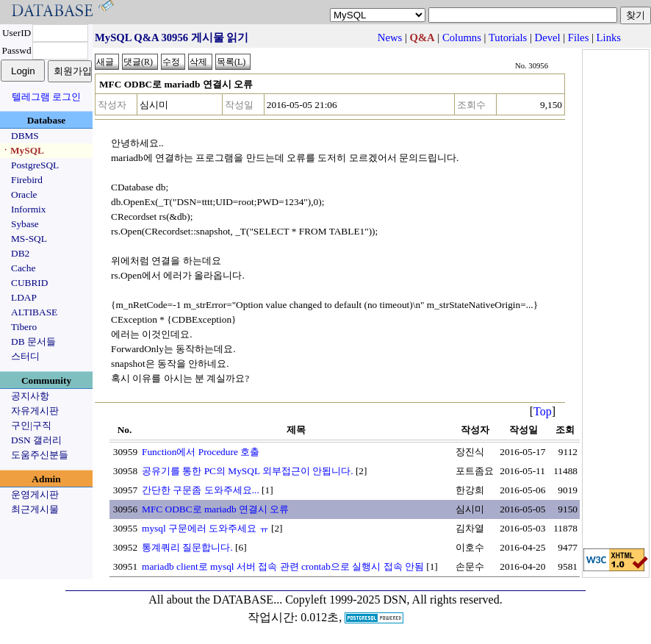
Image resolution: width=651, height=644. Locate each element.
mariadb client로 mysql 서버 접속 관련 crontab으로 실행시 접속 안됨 (283, 566)
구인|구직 (31, 425)
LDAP (24, 297)
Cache (23, 268)
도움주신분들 (40, 455)
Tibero (24, 327)
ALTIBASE (34, 312)
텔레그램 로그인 (46, 97)
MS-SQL (29, 239)
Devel (548, 37)
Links (609, 37)
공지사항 (30, 396)
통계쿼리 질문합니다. (187, 547)
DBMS (25, 136)
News (390, 37)
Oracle (24, 194)
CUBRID (29, 283)
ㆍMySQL (22, 150)
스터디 (25, 356)
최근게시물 (35, 509)
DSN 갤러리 (36, 440)
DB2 (20, 253)
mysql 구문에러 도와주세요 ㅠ (205, 528)
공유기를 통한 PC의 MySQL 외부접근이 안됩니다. (248, 471)
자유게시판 (35, 411)
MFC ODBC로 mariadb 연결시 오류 (215, 509)
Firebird (27, 180)
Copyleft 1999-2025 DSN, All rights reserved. (394, 600)
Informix (28, 209)
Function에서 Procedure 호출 (201, 452)
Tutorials (508, 37)
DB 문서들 (33, 341)
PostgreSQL (35, 165)
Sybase (25, 224)
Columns (462, 37)
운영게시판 (35, 494)
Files (579, 37)
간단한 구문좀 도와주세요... (201, 490)
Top (543, 411)
